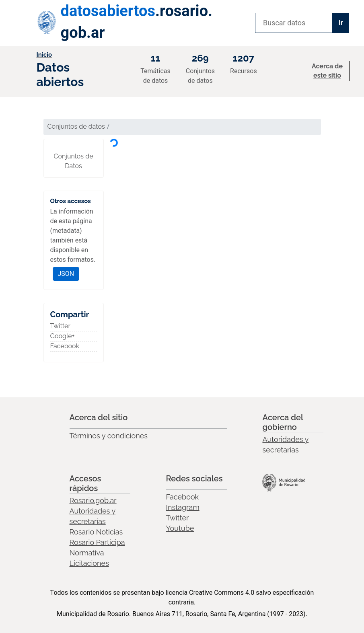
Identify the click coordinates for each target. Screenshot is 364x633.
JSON (66, 274)
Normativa (87, 553)
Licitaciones (89, 563)
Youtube (180, 528)
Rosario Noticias (96, 532)
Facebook (65, 346)
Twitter (61, 326)
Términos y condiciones (109, 436)
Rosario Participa (97, 542)
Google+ (63, 336)
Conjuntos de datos (76, 126)
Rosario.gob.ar (93, 500)
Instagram (182, 507)
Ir (341, 23)
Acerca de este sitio (327, 71)
